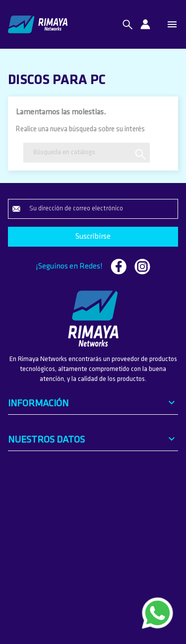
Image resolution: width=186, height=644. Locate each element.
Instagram (142, 267)
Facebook (119, 267)
